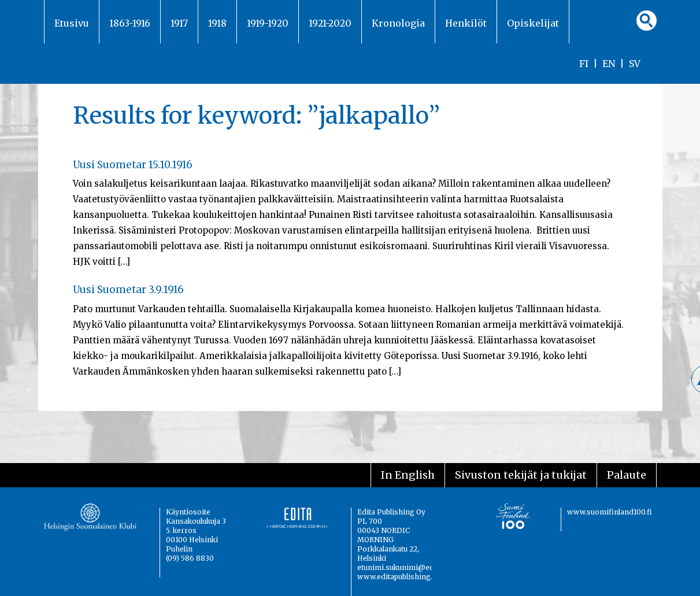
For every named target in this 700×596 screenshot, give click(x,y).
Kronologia (398, 23)
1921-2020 (330, 23)
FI (584, 64)
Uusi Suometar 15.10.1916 (133, 165)
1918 (217, 23)
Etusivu (72, 23)
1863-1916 (130, 23)
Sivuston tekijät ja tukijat (521, 475)
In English (408, 475)
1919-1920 (268, 23)
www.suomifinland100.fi (610, 512)
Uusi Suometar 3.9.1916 (128, 290)
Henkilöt (466, 23)
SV (635, 64)
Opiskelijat (533, 23)
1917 (179, 23)
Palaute (627, 475)
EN (609, 64)
